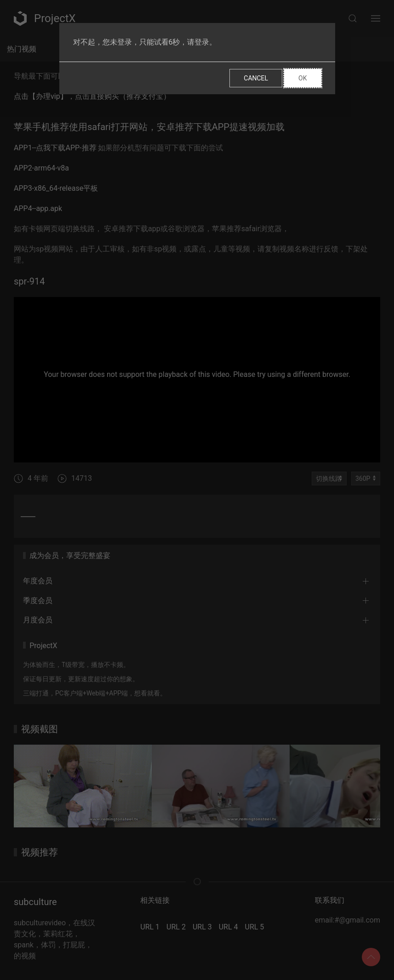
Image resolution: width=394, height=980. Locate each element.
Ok (303, 78)
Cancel (256, 78)
